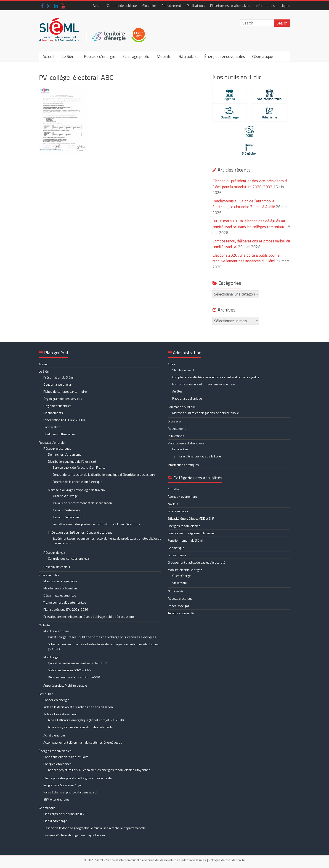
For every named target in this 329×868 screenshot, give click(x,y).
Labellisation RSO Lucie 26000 (64, 420)
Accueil (48, 56)
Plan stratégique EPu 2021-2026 (66, 609)
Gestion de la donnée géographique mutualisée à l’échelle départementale (95, 828)
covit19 (173, 504)
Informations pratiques (273, 6)
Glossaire (149, 6)
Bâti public (188, 56)
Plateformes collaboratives (230, 6)
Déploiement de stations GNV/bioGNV (74, 677)
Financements (53, 413)
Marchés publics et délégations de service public (205, 413)
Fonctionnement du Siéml (185, 540)
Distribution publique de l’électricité (72, 461)
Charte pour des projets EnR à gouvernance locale (78, 778)
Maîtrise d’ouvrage (65, 496)
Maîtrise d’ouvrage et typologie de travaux (77, 490)
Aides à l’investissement (60, 714)
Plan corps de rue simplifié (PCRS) (66, 814)
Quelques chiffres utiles (60, 434)
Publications (196, 6)
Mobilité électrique (56, 631)
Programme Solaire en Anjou (63, 785)
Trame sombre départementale (65, 602)
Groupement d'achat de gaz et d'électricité (196, 562)
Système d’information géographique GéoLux (74, 835)
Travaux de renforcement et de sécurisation (82, 503)
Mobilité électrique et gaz (185, 570)
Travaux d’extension (66, 510)
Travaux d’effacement (67, 517)
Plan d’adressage (55, 821)
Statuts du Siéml (183, 370)
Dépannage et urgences (60, 595)
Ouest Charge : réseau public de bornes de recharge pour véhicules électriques (102, 637)
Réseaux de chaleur (57, 567)
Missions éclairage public (60, 581)
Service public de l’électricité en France (79, 467)
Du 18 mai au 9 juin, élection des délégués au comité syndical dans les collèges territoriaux (249, 224)
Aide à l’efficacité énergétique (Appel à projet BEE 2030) (86, 720)
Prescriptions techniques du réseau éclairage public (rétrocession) (89, 617)
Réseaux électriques (57, 448)
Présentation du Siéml (58, 377)
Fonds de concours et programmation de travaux (205, 384)
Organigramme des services (63, 399)
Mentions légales (194, 860)
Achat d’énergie (54, 735)
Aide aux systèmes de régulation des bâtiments (80, 727)
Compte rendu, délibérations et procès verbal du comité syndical (216, 377)
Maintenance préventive (60, 588)
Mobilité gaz (52, 657)
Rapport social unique (187, 398)
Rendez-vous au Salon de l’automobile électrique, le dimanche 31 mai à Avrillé (244, 204)
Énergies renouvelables (225, 56)
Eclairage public (136, 56)
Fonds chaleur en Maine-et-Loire (66, 757)
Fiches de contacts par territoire (65, 391)
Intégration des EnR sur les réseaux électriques (80, 532)
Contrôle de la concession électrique (77, 482)
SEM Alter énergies (56, 799)
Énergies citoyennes (57, 764)
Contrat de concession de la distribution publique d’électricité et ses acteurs (104, 474)
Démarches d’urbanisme (65, 454)
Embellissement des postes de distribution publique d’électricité (96, 524)
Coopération (52, 427)
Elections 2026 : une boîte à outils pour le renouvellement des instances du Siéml (246, 258)
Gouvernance (177, 555)
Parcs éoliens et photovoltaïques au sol (70, 792)
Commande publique (122, 6)
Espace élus (180, 449)
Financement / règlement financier (191, 533)
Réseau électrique (180, 598)
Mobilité (164, 56)
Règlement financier (57, 406)
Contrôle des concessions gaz (69, 558)
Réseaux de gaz (54, 552)
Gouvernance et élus (58, 384)
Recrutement (171, 6)
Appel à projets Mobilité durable (65, 685)
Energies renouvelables (184, 526)
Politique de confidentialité (227, 860)
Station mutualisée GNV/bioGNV (70, 670)
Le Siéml (69, 56)
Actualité (173, 489)
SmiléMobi (179, 583)
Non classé (175, 591)
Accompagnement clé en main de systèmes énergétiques (83, 742)
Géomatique (263, 56)
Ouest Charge (182, 576)
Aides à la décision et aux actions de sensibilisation (78, 707)
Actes (97, 6)
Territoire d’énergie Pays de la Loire (197, 456)
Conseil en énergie (56, 700)
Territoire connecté (181, 613)
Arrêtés (177, 391)
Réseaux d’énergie (99, 56)
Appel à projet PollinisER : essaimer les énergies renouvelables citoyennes (99, 770)
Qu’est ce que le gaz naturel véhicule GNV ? (77, 663)
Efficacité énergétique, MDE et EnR (191, 518)
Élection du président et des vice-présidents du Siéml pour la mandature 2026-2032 (251, 184)
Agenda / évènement (182, 496)
